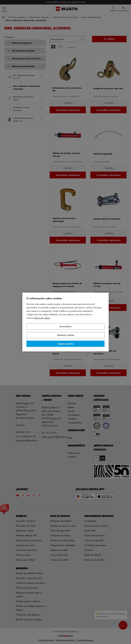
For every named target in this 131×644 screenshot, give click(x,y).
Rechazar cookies (66, 335)
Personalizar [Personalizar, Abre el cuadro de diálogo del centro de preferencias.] (65, 326)
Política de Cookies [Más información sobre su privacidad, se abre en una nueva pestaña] (42, 318)
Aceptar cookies (65, 344)
